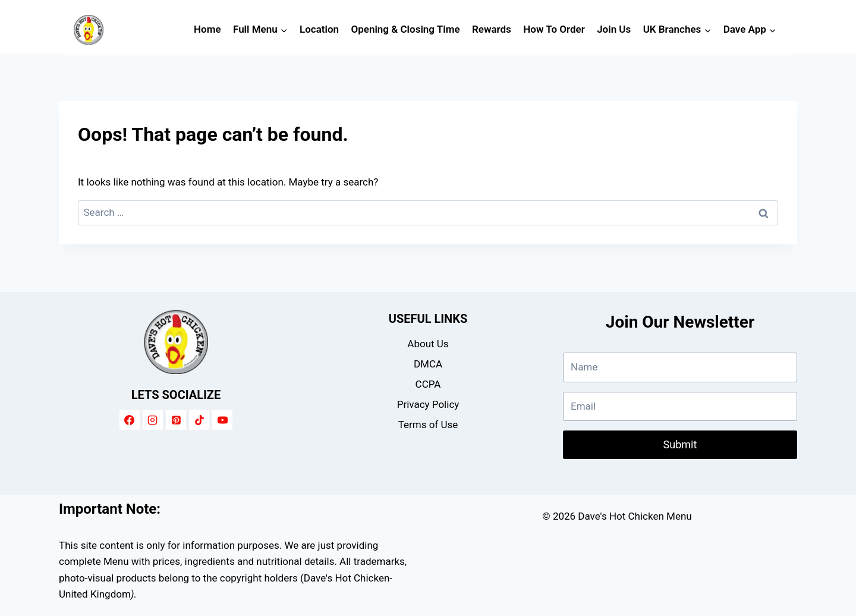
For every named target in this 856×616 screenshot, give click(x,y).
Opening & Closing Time (406, 29)
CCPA (428, 384)
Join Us (614, 29)
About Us (428, 344)
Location (319, 29)
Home (207, 29)
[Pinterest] (176, 420)
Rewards (492, 29)
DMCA (428, 364)
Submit (680, 444)
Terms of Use (428, 425)
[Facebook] (130, 420)
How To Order (554, 29)
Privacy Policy (428, 404)
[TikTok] (199, 420)
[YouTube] (222, 420)
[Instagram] (153, 420)
